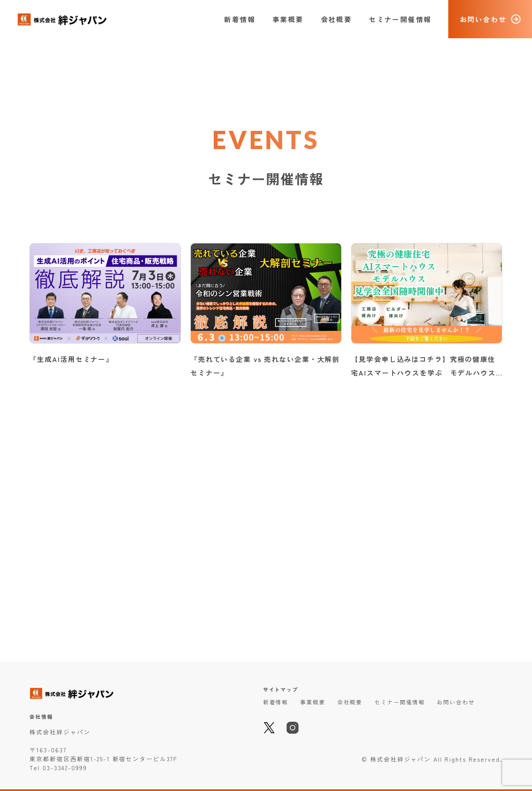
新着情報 (240, 19)
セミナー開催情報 (400, 19)
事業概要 (288, 19)
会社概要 (337, 19)
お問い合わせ (456, 702)
